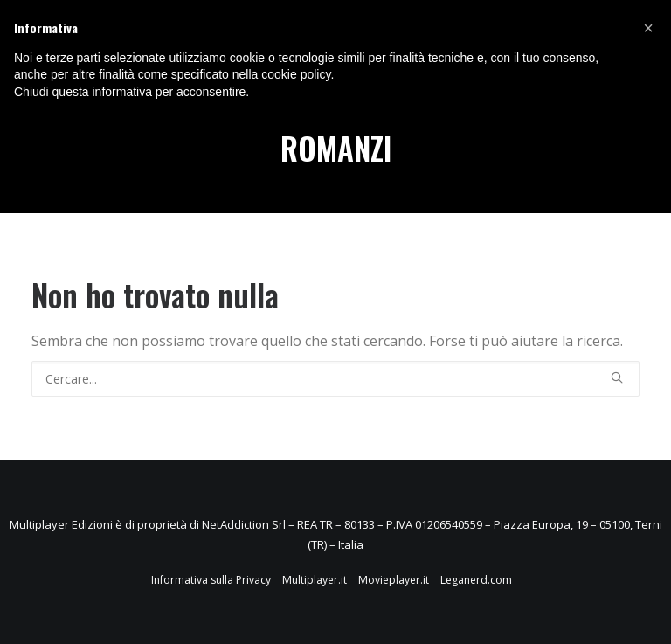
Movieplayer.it (394, 580)
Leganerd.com (476, 580)
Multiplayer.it (315, 580)
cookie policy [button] (296, 74)
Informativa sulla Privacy (211, 580)
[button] (648, 28)
